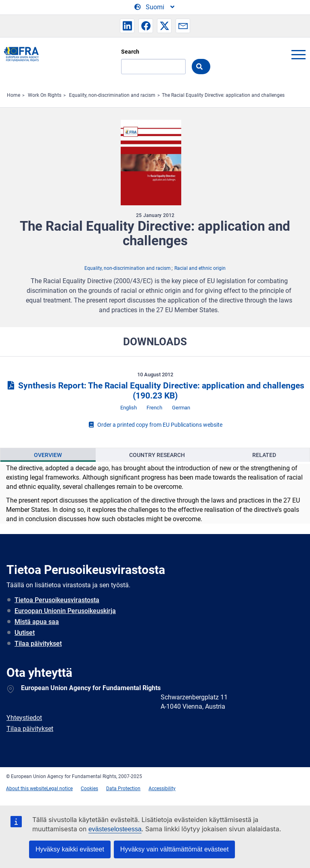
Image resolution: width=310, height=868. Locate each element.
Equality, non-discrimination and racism (112, 95)
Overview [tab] (48, 455)
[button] (127, 26)
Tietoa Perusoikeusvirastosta (57, 600)
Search (130, 52)
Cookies (89, 789)
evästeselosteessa (115, 829)
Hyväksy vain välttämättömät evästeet (175, 849)
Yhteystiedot (24, 718)
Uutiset (25, 633)
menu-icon (298, 54)
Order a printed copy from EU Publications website (155, 425)
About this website (26, 789)
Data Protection (123, 789)
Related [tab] (264, 455)
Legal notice (60, 789)
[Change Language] (155, 7)
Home (14, 95)
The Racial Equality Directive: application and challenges (223, 95)
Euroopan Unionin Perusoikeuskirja (65, 611)
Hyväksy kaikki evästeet (70, 849)
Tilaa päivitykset (38, 644)
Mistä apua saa (37, 622)
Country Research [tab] (157, 455)
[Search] (153, 67)
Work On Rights (45, 95)
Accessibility (162, 789)
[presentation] (48, 455)
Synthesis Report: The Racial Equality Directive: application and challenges (155, 391)
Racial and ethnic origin (200, 268)
